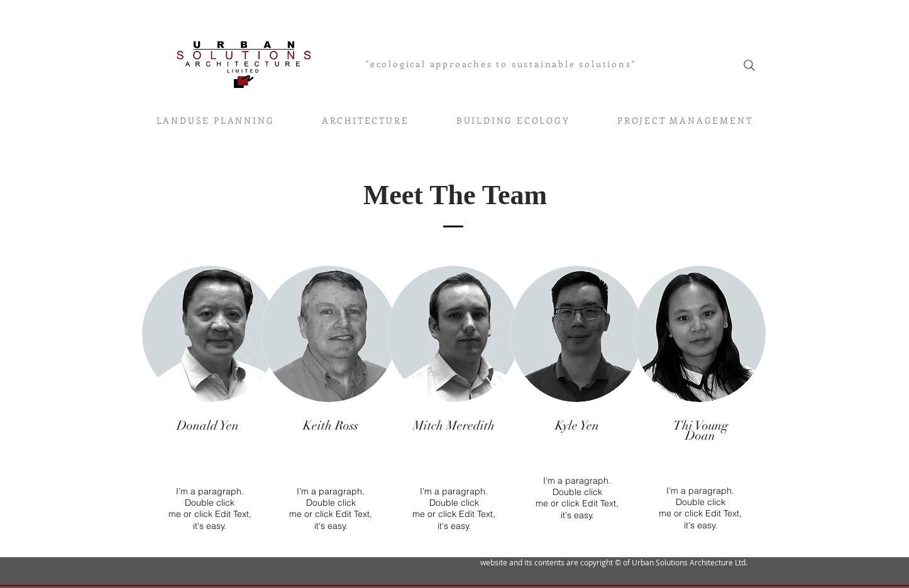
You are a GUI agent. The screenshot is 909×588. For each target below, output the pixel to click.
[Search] (749, 65)
